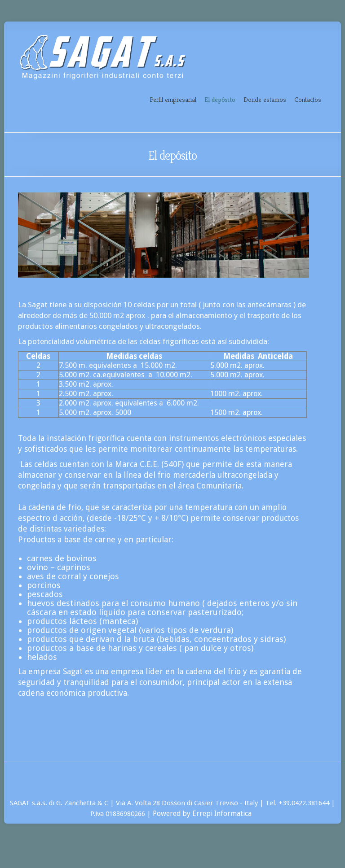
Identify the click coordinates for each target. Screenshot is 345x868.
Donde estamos (265, 99)
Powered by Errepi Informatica (204, 813)
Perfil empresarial (173, 99)
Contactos (308, 99)
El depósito (220, 99)
